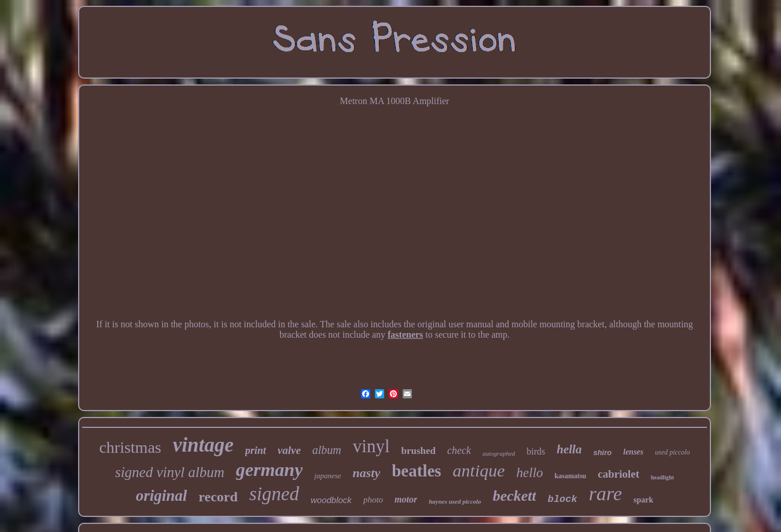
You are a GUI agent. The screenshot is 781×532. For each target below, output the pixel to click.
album (327, 450)
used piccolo (672, 452)
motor (406, 499)
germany (270, 470)
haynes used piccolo (455, 501)
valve (289, 450)
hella (569, 449)
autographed (499, 453)
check (459, 450)
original (162, 496)
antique (479, 470)
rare (605, 494)
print (256, 450)
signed (274, 494)
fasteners (405, 335)
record (218, 497)
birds (536, 451)
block (563, 499)
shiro (602, 452)
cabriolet (618, 474)
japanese (327, 476)
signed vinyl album (170, 472)
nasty (367, 473)
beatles (416, 471)
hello (530, 473)
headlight (662, 477)
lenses (633, 452)
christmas (130, 447)
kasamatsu (571, 476)
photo (373, 500)
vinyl (371, 446)
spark (643, 500)
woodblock (331, 500)
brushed (419, 451)
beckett (515, 496)
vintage (203, 445)
